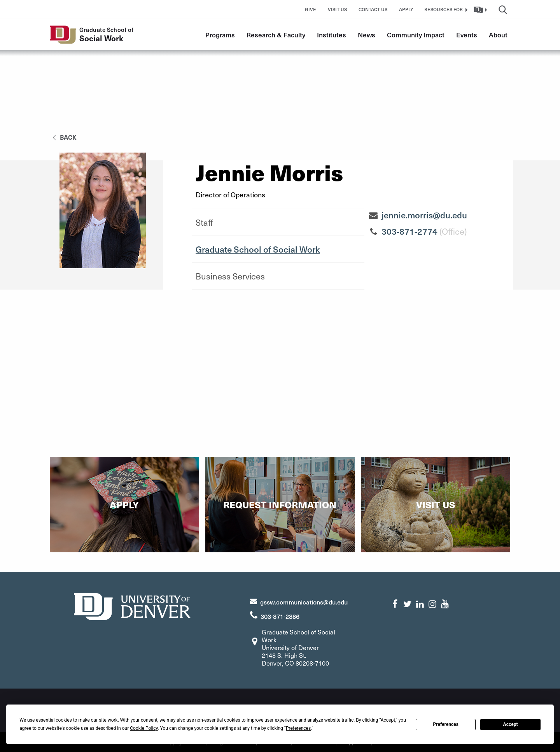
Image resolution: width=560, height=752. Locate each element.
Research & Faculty (276, 35)
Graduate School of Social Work (258, 249)
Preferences (446, 724)
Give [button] (311, 9)
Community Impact (416, 35)
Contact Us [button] (373, 9)
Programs (220, 35)
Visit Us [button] (337, 9)
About (498, 35)
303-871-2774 (409, 231)
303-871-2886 (280, 616)
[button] (445, 9)
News (367, 35)
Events (467, 35)
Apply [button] (406, 9)
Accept (511, 724)
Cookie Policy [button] (144, 728)
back (63, 137)
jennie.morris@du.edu (424, 215)
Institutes (332, 35)
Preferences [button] (298, 728)
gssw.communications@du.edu (304, 602)
